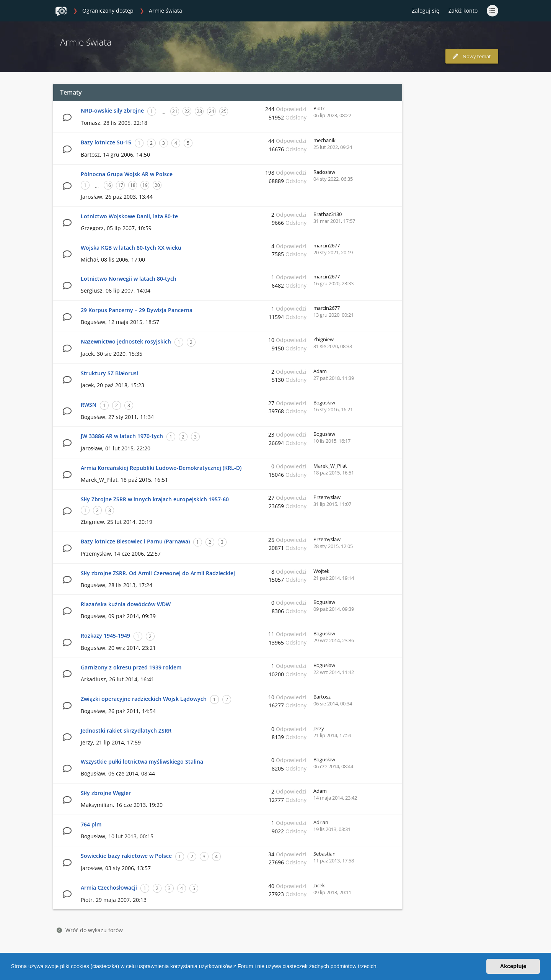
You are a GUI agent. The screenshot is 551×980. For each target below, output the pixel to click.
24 (212, 111)
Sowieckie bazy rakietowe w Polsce (126, 856)
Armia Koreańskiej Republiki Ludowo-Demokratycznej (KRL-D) (161, 468)
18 (133, 185)
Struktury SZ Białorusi (109, 373)
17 (121, 185)
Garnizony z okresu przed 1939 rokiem (131, 667)
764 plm (91, 824)
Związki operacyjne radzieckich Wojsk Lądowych (144, 699)
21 (175, 111)
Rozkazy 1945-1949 (105, 636)
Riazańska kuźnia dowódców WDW (126, 604)
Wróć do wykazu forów (90, 930)
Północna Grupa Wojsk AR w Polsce (127, 174)
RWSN (89, 405)
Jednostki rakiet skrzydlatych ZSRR (126, 731)
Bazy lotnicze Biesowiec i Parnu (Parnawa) (135, 541)
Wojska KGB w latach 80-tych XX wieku (131, 248)
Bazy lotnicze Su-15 (106, 142)
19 (145, 185)
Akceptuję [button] (513, 966)
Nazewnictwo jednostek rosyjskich (126, 341)
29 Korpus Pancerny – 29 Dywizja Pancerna (137, 310)
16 (108, 185)
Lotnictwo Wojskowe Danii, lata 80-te (129, 216)
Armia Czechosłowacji (109, 888)
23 (199, 111)
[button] (380, 967)
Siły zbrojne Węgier (106, 793)
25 (224, 111)
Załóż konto (463, 11)
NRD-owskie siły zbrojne (112, 110)
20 (157, 185)
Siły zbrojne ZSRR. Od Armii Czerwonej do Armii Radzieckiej (158, 573)
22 (187, 111)
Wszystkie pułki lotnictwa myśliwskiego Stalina (142, 762)
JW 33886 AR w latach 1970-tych (122, 436)
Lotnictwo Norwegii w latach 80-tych (129, 279)
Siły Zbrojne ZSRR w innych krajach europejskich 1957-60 (155, 499)
